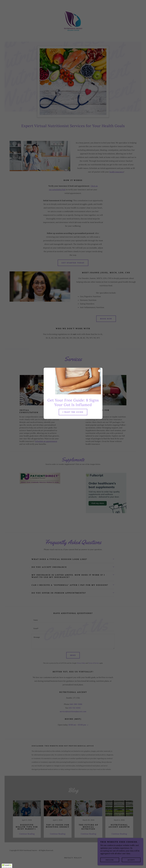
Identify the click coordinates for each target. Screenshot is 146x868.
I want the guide (73, 412)
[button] (7, 866)
